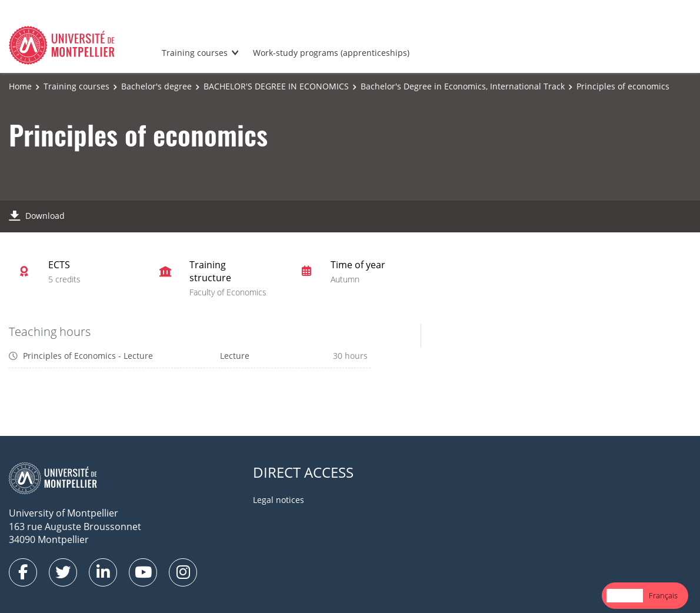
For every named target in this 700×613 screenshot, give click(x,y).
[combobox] (625, 596)
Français (663, 595)
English (625, 595)
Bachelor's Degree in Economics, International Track (463, 86)
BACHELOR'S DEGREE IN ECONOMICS (276, 86)
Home (20, 86)
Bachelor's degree (156, 86)
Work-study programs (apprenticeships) (331, 53)
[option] (663, 596)
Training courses (195, 53)
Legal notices (279, 500)
